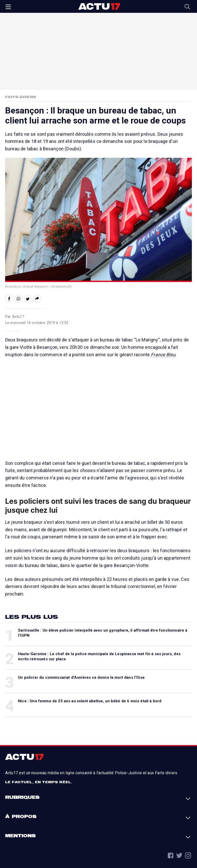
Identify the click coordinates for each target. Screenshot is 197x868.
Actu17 (99, 6)
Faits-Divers (21, 97)
